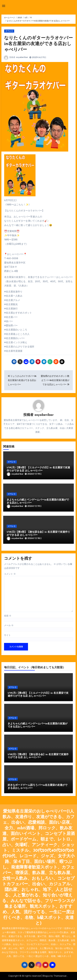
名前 (8, 616)
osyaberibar (22, 57)
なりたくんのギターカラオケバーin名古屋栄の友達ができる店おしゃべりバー (38, 44)
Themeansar (60, 976)
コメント (10, 574)
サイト (7, 635)
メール (9, 625)
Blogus (46, 976)
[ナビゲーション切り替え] (4, 6)
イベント (9, 31)
